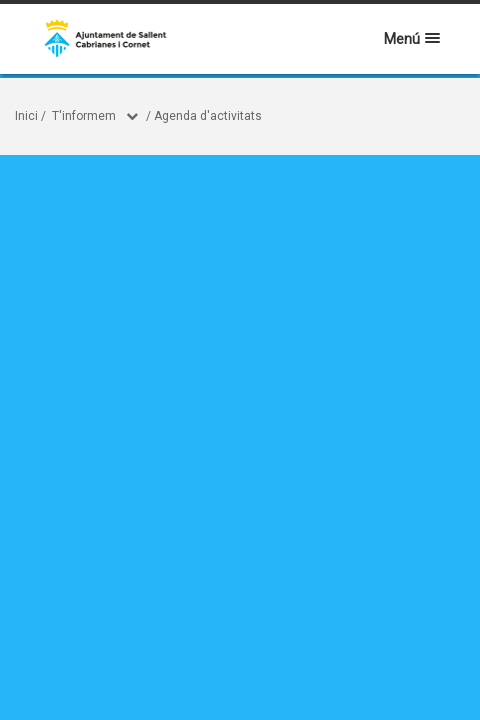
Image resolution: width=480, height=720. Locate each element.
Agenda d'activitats (208, 116)
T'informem (84, 116)
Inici (26, 116)
